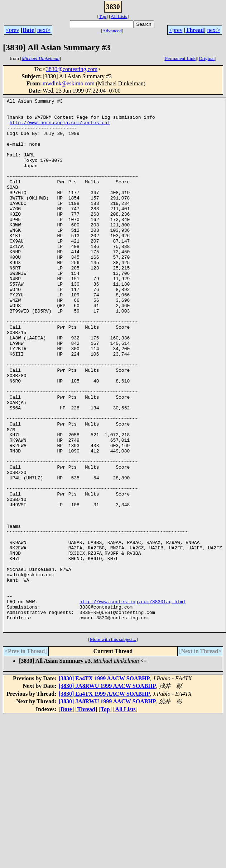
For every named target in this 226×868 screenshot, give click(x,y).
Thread (195, 30)
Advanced (112, 31)
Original (207, 58)
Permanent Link (181, 58)
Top (103, 16)
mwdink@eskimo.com (69, 83)
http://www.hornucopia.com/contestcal (60, 128)
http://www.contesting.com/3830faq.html (133, 703)
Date (28, 30)
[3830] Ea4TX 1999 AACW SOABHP (104, 785)
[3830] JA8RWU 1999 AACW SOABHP (107, 792)
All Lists (119, 16)
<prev (12, 30)
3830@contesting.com (72, 69)
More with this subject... (113, 746)
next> (44, 30)
